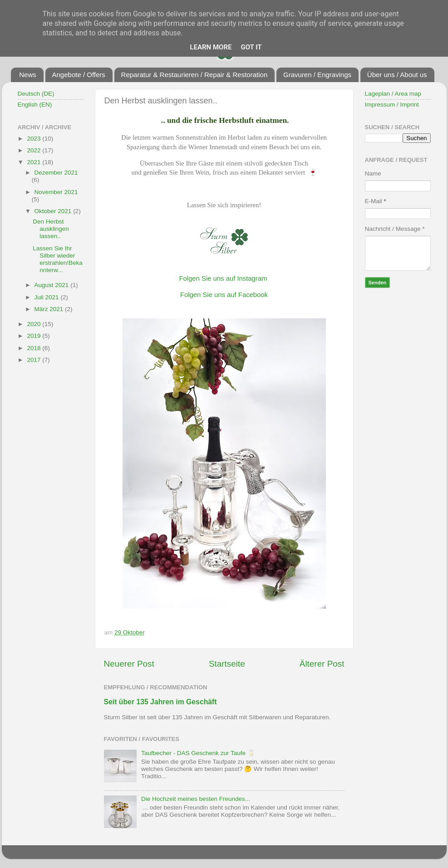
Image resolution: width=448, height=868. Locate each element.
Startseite (227, 664)
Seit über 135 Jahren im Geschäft (160, 702)
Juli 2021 (48, 297)
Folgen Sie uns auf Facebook (224, 295)
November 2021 (56, 192)
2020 (34, 324)
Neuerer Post (129, 664)
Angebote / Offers (79, 75)
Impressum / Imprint (392, 105)
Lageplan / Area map (393, 94)
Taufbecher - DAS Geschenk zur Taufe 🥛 (198, 753)
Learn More (211, 47)
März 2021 (50, 309)
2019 (34, 336)
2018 (34, 348)
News (28, 75)
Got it (251, 47)
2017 (34, 360)
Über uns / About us (397, 75)
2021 (34, 162)
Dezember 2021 (56, 173)
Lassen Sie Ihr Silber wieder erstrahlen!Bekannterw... (58, 259)
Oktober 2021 (54, 211)
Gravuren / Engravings (317, 75)
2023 (34, 139)
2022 (34, 150)
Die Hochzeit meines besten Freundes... (196, 799)
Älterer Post (322, 664)
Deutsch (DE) (36, 94)
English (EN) (35, 105)
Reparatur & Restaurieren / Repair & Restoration (194, 75)
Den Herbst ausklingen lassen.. (51, 229)
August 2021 (53, 285)
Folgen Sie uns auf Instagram (223, 278)
